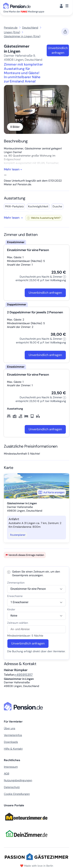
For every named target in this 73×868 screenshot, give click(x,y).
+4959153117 (24, 675)
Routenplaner (18, 535)
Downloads (11, 742)
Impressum (11, 767)
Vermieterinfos (13, 735)
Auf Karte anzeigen (51, 492)
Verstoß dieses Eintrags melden (25, 555)
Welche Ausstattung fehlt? (44, 218)
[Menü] (64, 6)
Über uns (10, 728)
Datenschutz (12, 787)
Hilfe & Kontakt (13, 749)
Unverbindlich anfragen (58, 50)
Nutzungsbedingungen (18, 780)
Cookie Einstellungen (17, 794)
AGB (7, 774)
